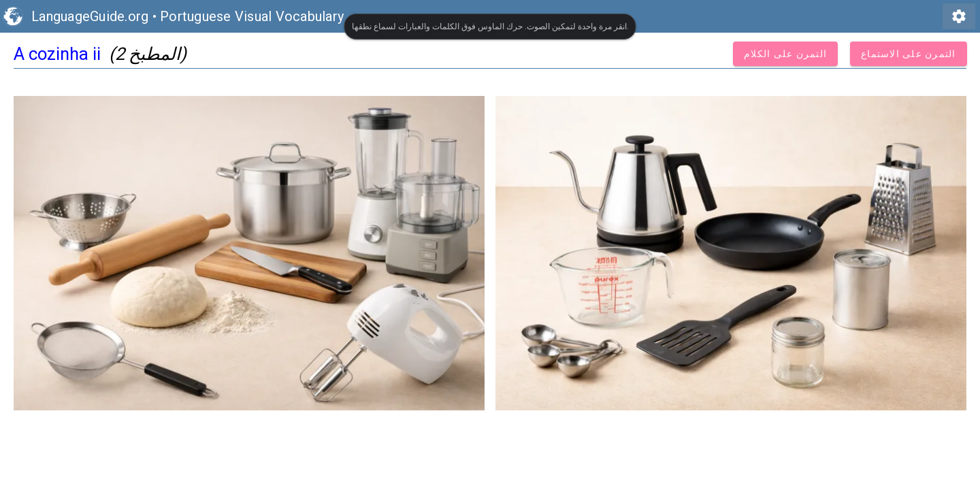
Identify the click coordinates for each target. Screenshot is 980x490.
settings (959, 16)
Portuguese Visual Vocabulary (252, 16)
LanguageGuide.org (90, 16)
